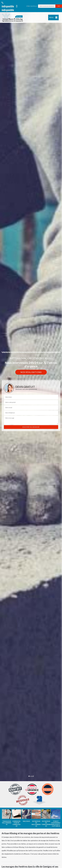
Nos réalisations (31, 372)
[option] (31, 434)
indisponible (8, 5)
